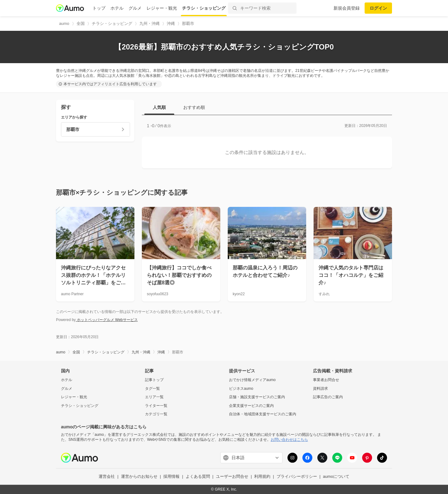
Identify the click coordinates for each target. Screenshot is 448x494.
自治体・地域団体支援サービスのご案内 (263, 414)
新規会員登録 (347, 8)
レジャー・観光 (162, 8)
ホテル (117, 8)
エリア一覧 (154, 397)
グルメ (135, 8)
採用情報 (171, 477)
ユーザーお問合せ (232, 477)
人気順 (159, 107)
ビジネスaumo (241, 389)
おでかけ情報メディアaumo (252, 380)
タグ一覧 (152, 389)
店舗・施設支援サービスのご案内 (257, 397)
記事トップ (154, 380)
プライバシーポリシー (297, 477)
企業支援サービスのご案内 (251, 406)
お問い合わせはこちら (289, 440)
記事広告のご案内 (328, 397)
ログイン (378, 8)
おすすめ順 (194, 107)
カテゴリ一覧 (156, 414)
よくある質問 (198, 477)
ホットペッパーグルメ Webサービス (107, 320)
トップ (99, 8)
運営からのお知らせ (139, 477)
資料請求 (320, 389)
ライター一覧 (156, 406)
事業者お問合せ (326, 380)
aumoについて (336, 477)
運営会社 (107, 477)
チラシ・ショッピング (204, 8)
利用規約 (262, 477)
